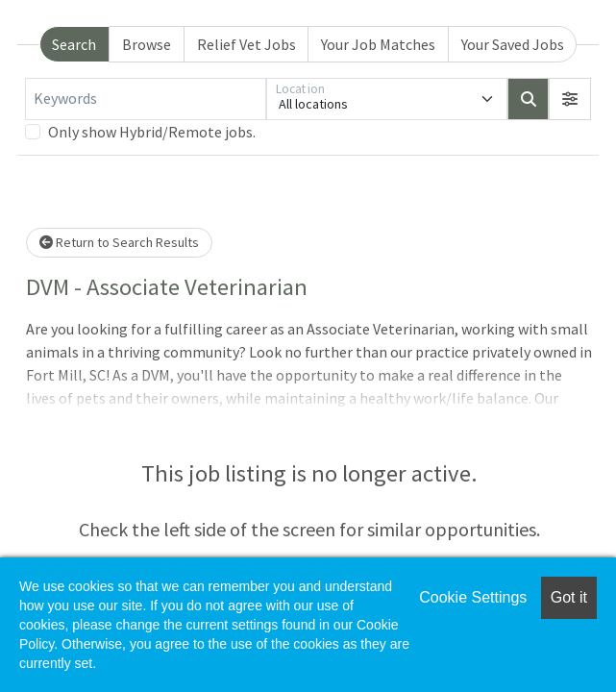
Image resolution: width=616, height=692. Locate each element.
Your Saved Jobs (513, 44)
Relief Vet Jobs (246, 44)
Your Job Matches (378, 44)
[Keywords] (146, 99)
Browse (147, 44)
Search (74, 44)
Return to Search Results (119, 242)
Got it (569, 597)
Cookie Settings (473, 597)
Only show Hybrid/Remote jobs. (152, 132)
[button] (570, 99)
